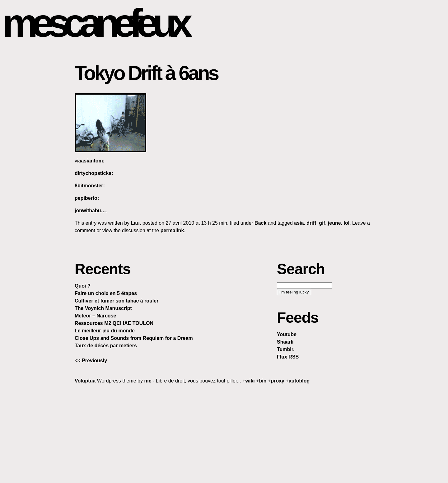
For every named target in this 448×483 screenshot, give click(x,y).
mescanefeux (94, 23)
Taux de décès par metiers (106, 346)
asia (299, 223)
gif (322, 223)
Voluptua (85, 381)
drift (311, 223)
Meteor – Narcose (95, 316)
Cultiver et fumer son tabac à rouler (117, 301)
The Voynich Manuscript (103, 308)
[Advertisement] (224, 433)
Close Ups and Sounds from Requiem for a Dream (134, 338)
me (148, 381)
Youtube (287, 334)
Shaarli (285, 342)
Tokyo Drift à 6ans (146, 73)
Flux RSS (288, 357)
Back (260, 223)
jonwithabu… (90, 211)
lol (346, 223)
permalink (172, 230)
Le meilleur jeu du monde (105, 331)
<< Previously (91, 361)
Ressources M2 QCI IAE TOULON (114, 323)
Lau (135, 223)
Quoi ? (83, 286)
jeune (334, 223)
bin (263, 381)
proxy (278, 381)
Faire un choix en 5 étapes (106, 293)
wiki (250, 381)
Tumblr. (286, 349)
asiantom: (93, 161)
